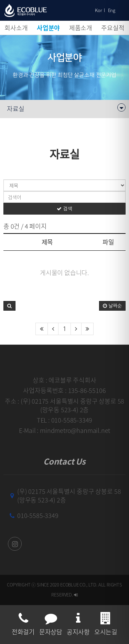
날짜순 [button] (112, 306)
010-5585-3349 (38, 515)
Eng (112, 10)
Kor (98, 10)
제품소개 (81, 28)
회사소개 (16, 28)
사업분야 (48, 28)
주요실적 (113, 28)
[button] (9, 306)
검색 (64, 209)
